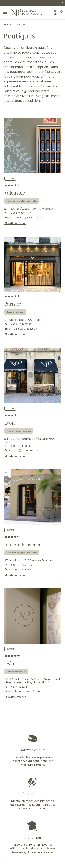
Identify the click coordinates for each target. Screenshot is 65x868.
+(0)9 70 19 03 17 (21, 446)
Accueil (8, 25)
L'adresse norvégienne (16, 672)
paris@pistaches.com (27, 329)
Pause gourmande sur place (19, 431)
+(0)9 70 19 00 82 (22, 324)
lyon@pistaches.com (26, 450)
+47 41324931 (19, 687)
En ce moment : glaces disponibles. (22, 201)
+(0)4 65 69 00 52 (21, 213)
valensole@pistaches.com (30, 218)
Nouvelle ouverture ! (15, 312)
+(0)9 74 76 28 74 (21, 565)
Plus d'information (15, 223)
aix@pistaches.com (25, 569)
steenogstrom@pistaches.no (31, 691)
